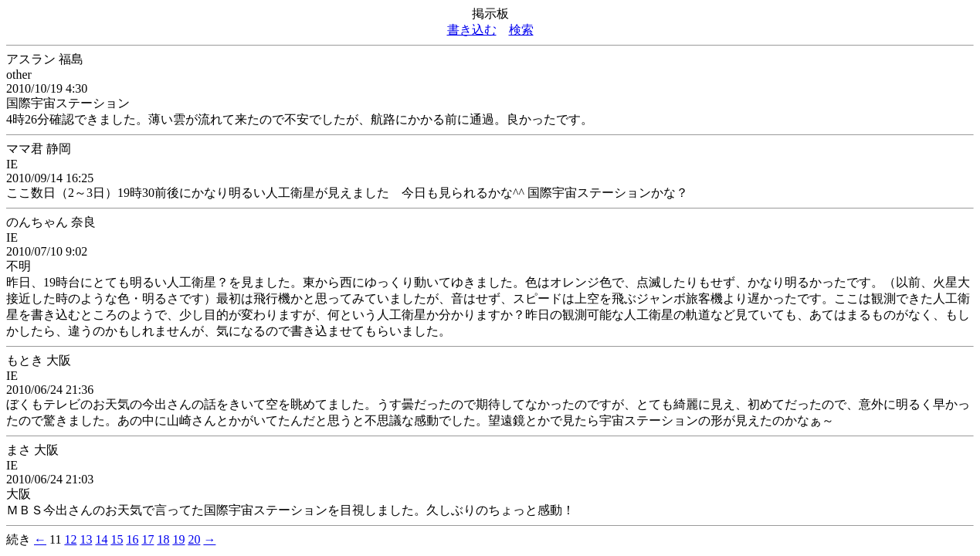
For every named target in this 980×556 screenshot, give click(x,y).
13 (86, 539)
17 (148, 539)
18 (163, 539)
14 (101, 539)
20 (194, 539)
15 (117, 539)
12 (70, 539)
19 (178, 539)
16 (132, 539)
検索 (521, 30)
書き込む (472, 30)
